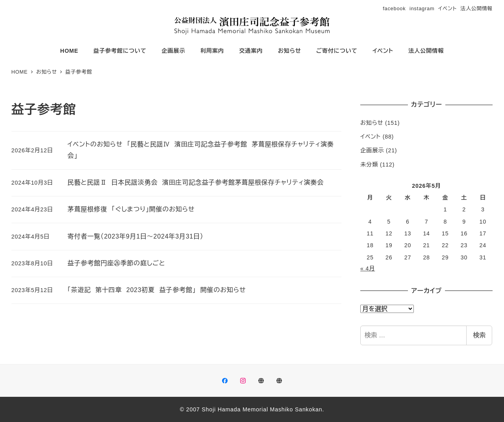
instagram (422, 8)
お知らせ (372, 123)
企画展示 (372, 150)
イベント (447, 8)
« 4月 (368, 268)
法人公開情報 (477, 8)
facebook (394, 8)
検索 (479, 335)
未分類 (369, 165)
